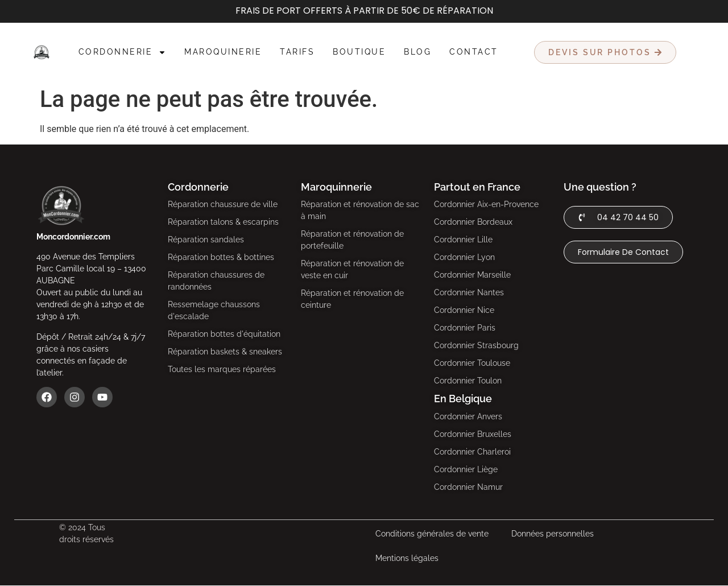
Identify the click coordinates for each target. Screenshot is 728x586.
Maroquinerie (223, 52)
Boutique (359, 52)
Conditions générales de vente (432, 534)
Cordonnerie (123, 52)
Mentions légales (407, 558)
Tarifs (297, 52)
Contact (474, 52)
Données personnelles (553, 534)
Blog (417, 52)
